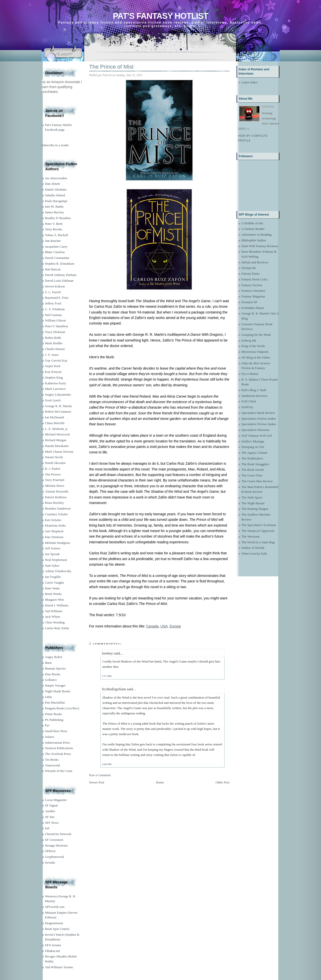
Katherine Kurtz (56, 383)
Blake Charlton (55, 252)
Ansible (50, 811)
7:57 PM (107, 676)
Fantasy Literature (253, 291)
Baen (48, 663)
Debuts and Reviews (255, 262)
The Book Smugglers (255, 464)
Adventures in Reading (257, 234)
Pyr (47, 725)
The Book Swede (253, 470)
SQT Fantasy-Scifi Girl (257, 436)
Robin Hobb (53, 338)
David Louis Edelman (59, 281)
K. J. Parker (53, 469)
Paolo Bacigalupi (56, 201)
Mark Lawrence (56, 389)
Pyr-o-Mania (250, 374)
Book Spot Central (57, 929)
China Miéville (55, 423)
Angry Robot (54, 657)
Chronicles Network (58, 834)
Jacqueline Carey (56, 247)
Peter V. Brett (54, 224)
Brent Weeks (53, 594)
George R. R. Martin (59, 406)
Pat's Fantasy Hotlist (160, 16)
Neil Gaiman (53, 315)
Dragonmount (54, 923)
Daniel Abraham (56, 189)
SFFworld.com (55, 907)
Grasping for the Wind (256, 335)
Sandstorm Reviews (255, 396)
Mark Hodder (54, 343)
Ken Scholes (53, 520)
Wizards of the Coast (59, 771)
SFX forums (53, 945)
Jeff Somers (53, 548)
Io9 (47, 828)
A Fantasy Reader (253, 229)
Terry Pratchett (55, 480)
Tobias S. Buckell (57, 235)
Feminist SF (249, 302)
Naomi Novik (54, 457)
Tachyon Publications (59, 748)
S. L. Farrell (53, 292)
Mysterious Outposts (255, 352)
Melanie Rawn (55, 486)
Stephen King (54, 377)
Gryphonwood (55, 857)
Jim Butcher (53, 241)
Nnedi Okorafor (56, 463)
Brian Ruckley (55, 503)
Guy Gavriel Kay (56, 360)
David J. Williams (57, 605)
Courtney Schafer (57, 514)
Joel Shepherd (54, 531)
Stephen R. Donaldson (60, 264)
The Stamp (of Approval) (258, 531)
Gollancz (51, 680)
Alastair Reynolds (57, 491)
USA (164, 626)
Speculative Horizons (256, 430)
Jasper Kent (53, 366)
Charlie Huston (55, 349)
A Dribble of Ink (252, 223)
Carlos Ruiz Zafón (57, 628)
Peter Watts (52, 588)
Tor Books (52, 760)
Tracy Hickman (55, 332)
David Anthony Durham (61, 275)
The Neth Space (252, 497)
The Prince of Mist (111, 67)
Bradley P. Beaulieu (58, 218)
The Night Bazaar (253, 503)
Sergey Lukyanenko (58, 394)
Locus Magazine (56, 800)
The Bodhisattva (252, 458)
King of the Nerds (253, 346)
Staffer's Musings (253, 441)
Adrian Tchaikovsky (58, 571)
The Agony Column (254, 453)
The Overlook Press (58, 754)
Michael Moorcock (58, 434)
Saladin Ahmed (55, 195)
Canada (152, 626)
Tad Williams (54, 611)
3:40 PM (107, 764)
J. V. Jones (52, 355)
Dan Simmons (54, 537)
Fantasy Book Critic (255, 279)
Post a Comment (100, 775)
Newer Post (97, 782)
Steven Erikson (55, 286)
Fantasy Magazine (253, 296)
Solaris (50, 737)
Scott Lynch (53, 400)
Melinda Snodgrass (58, 543)
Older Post (222, 782)
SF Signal (51, 805)
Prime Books (54, 714)
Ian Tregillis (53, 577)
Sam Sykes (52, 565)
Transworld (52, 765)
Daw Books (53, 674)
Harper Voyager (55, 685)
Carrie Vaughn (55, 583)
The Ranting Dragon (255, 509)
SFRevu (50, 851)
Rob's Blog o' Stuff (254, 390)
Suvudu (50, 862)
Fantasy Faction (252, 285)
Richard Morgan (56, 440)
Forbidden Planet (253, 308)
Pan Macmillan (55, 702)
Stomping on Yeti (253, 447)
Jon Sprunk (52, 554)
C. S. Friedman (55, 309)
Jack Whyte (53, 617)
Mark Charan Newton (59, 452)
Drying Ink (249, 268)
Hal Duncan (53, 269)
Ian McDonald (55, 417)
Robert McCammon (58, 412)
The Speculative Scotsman (259, 525)
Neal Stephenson (56, 560)
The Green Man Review (257, 481)
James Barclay (55, 212)
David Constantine (57, 258)
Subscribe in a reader (55, 145)
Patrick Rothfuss (56, 497)
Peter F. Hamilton (57, 326)
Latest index (250, 82)
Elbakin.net (53, 951)
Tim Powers (53, 474)
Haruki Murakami (57, 446)
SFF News (52, 823)
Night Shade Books (58, 691)
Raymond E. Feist (57, 298)
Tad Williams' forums (59, 967)
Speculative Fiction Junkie (259, 419)
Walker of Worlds (253, 548)
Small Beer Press (56, 731)
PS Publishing (54, 720)
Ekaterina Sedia (55, 525)
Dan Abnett (53, 184)
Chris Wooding (55, 622)
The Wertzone (251, 536)
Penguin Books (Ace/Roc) (62, 708)
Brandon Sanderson (58, 508)
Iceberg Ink (249, 340)
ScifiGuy (247, 407)
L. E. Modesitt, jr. (57, 429)
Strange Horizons (57, 845)
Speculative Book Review (258, 413)
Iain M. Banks (54, 206)
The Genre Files (252, 475)
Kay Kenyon (53, 372)
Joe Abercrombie (56, 178)
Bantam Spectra (56, 668)
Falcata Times (251, 274)
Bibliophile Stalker (254, 240)
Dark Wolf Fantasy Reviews (260, 246)
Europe (175, 626)
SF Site (50, 817)
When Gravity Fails (254, 553)
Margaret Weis (55, 600)
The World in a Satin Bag (258, 542)
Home (160, 782)
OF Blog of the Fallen (256, 357)
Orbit (48, 697)
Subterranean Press (58, 743)
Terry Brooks (54, 229)
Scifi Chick (249, 401)
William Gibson (56, 320)
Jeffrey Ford (53, 303)
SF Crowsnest (54, 840)
